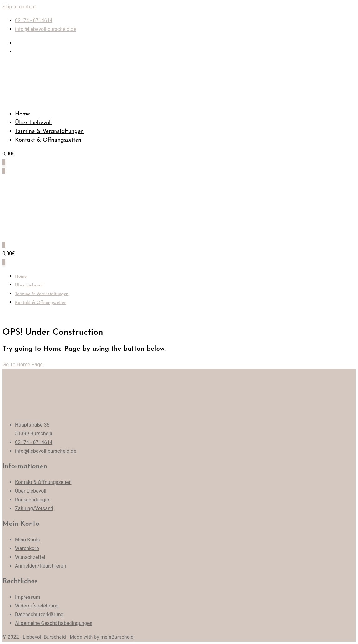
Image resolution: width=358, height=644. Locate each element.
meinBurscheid (117, 637)
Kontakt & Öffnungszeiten (48, 140)
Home (22, 114)
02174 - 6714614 (34, 20)
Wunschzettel (30, 557)
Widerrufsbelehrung (37, 606)
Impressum (28, 597)
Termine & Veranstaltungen (49, 132)
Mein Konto (28, 540)
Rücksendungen (33, 500)
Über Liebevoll (33, 123)
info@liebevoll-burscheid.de (46, 29)
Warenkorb (27, 548)
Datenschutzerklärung (39, 615)
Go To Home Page (23, 365)
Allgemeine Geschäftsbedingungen (54, 623)
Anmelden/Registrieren (41, 566)
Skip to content (19, 7)
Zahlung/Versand (34, 508)
